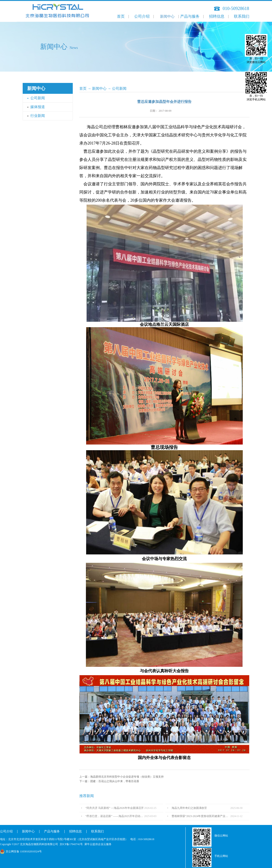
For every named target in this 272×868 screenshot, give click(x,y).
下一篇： (109, 781)
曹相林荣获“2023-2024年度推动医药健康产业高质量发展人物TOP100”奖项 (201, 816)
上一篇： (121, 777)
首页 (121, 16)
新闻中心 (99, 88)
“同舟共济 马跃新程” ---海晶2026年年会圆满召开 (115, 808)
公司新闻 (119, 88)
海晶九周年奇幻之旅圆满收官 (189, 808)
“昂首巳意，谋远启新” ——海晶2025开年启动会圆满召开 (115, 816)
